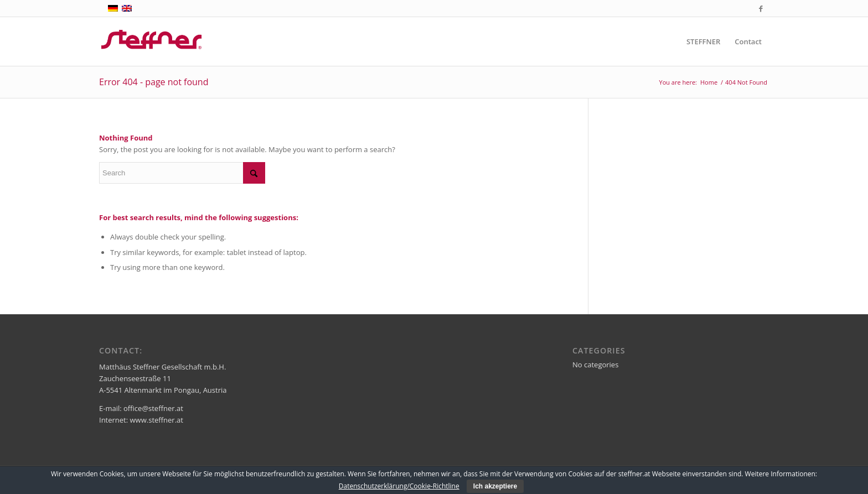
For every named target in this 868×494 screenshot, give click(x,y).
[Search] (182, 173)
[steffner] (152, 41)
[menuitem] (703, 41)
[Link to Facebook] (761, 8)
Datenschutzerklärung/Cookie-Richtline (399, 486)
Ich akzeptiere (495, 486)
